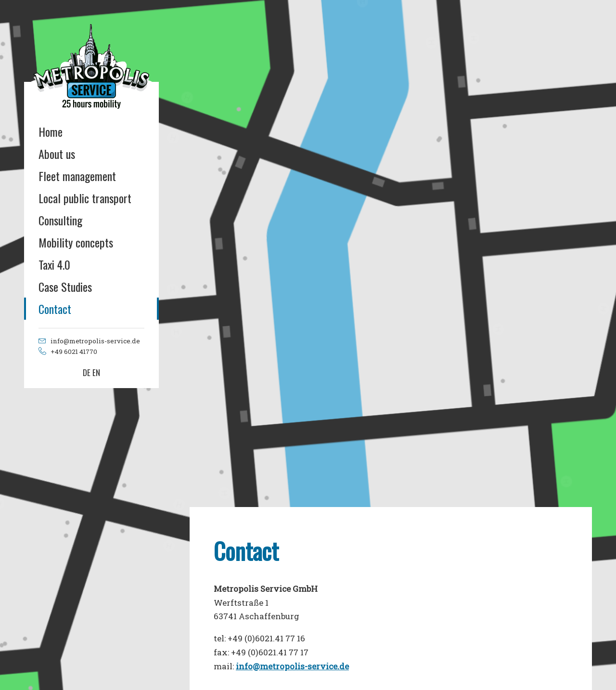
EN (96, 372)
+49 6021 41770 (74, 352)
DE (87, 372)
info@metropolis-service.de (292, 666)
